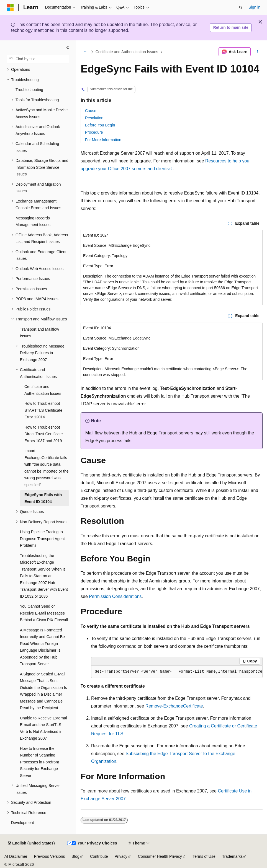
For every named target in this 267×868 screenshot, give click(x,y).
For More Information (103, 140)
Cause (91, 111)
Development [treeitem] (23, 823)
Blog (76, 856)
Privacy (121, 856)
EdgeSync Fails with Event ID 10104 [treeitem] (43, 498)
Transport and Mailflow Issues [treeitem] (39, 333)
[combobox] (38, 59)
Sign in (254, 7)
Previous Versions (49, 856)
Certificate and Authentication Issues (127, 52)
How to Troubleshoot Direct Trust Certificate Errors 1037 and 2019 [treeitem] (43, 434)
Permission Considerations (115, 596)
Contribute (99, 856)
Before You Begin (100, 125)
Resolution (94, 118)
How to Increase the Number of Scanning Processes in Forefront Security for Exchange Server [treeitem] (39, 762)
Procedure (94, 132)
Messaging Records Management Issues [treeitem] (33, 221)
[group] (177, 672)
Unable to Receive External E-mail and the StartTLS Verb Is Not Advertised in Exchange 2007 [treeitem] (43, 728)
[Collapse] (68, 48)
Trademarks (232, 856)
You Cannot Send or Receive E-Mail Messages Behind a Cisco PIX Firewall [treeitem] (44, 613)
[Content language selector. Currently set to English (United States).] (31, 843)
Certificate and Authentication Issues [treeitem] (43, 390)
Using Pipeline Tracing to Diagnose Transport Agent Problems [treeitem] (42, 539)
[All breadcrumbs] (85, 52)
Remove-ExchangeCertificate (174, 706)
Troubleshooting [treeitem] (29, 90)
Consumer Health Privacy (160, 856)
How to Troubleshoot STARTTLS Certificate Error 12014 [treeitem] (43, 410)
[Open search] (241, 7)
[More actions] (258, 52)
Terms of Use (204, 856)
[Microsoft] (10, 7)
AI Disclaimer (16, 856)
